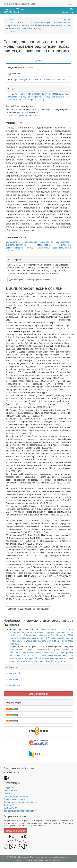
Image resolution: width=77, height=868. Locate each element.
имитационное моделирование (55, 242)
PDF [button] (38, 61)
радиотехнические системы (20, 248)
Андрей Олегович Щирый (19, 106)
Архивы (68, 20)
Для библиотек (13, 685)
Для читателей (13, 673)
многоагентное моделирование (21, 242)
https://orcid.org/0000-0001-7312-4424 (23, 115)
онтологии (66, 245)
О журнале (9, 788)
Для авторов (12, 679)
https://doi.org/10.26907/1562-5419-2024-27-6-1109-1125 (39, 80)
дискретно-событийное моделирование (29, 245)
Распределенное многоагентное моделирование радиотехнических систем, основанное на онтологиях (41, 632)
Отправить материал (38, 694)
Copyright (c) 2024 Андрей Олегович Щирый (28, 609)
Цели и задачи (10, 790)
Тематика (8, 793)
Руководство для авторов (16, 796)
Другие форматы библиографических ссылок (31, 280)
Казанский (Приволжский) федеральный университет (44, 857)
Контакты (8, 805)
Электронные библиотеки (19, 4)
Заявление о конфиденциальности (20, 802)
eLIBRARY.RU (10, 808)
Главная (10, 20)
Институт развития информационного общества (39, 860)
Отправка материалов (14, 799)
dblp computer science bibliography (20, 811)
